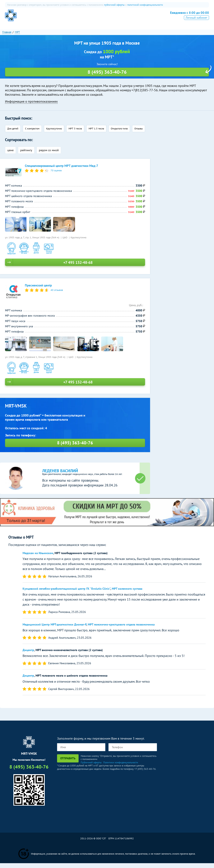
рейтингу (26, 155)
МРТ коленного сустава (127, 594)
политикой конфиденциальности (145, 5)
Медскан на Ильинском (38, 558)
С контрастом (32, 133)
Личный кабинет (196, 24)
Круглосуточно (54, 133)
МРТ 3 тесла (75, 133)
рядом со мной (49, 155)
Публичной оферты (91, 767)
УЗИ (96, 18)
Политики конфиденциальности (121, 767)
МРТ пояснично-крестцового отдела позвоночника (121, 629)
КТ (69, 18)
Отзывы (139, 133)
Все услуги (131, 18)
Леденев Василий (60, 476)
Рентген (111, 18)
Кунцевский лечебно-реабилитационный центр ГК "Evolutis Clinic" (66, 594)
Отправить (68, 763)
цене (10, 155)
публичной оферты (114, 5)
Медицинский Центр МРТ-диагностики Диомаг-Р (54, 629)
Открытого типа (119, 133)
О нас (44, 18)
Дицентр (28, 655)
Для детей (13, 133)
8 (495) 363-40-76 (186, 17)
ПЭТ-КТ (82, 18)
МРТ (57, 18)
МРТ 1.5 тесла (96, 133)
